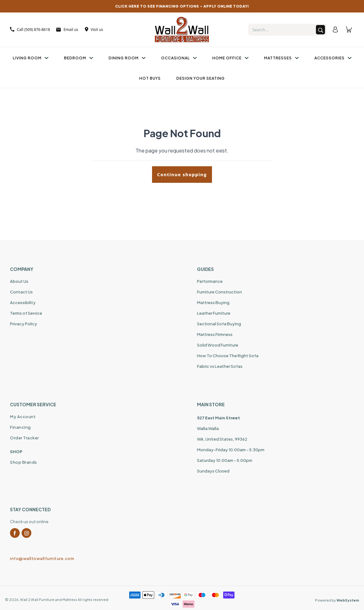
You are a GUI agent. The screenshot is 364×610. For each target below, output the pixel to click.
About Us (19, 281)
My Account (23, 417)
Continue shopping (182, 175)
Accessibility (23, 302)
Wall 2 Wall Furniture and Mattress (49, 600)
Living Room (31, 58)
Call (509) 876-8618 (30, 30)
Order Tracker (25, 438)
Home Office (230, 58)
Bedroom (79, 58)
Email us (67, 30)
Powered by (337, 600)
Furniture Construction (219, 292)
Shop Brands (24, 462)
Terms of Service (26, 313)
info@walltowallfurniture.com (42, 558)
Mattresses (281, 58)
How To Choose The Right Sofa (228, 356)
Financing (20, 427)
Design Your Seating (201, 78)
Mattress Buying (213, 302)
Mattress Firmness (215, 334)
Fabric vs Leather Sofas (220, 366)
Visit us (94, 30)
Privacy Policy (24, 324)
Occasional (179, 58)
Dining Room (127, 58)
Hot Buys (150, 78)
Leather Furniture (214, 313)
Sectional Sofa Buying (219, 324)
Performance (210, 281)
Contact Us (21, 292)
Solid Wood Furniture (218, 345)
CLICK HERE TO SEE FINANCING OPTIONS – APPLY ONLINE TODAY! (182, 6)
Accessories (333, 58)
